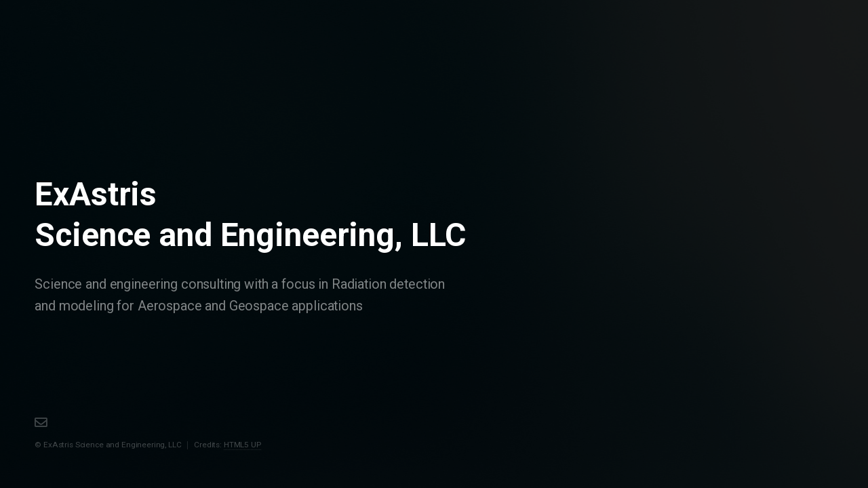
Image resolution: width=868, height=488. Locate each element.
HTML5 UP (242, 445)
